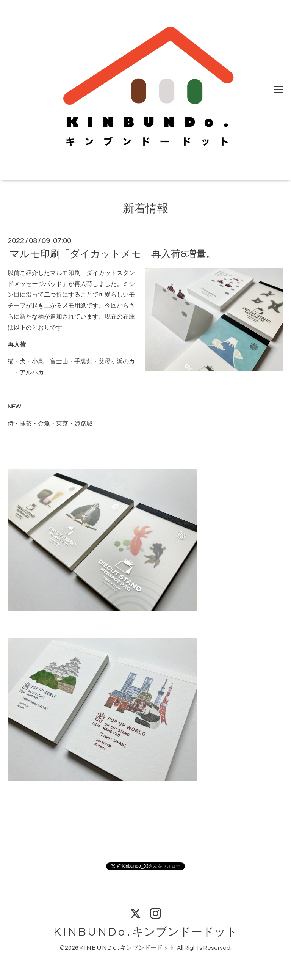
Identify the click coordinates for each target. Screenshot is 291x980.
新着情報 (145, 208)
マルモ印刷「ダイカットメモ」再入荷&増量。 (113, 254)
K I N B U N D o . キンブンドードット (146, 932)
